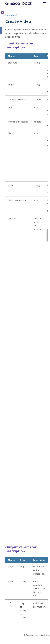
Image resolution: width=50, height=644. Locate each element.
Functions (10, 15)
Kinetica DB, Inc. (44, 635)
